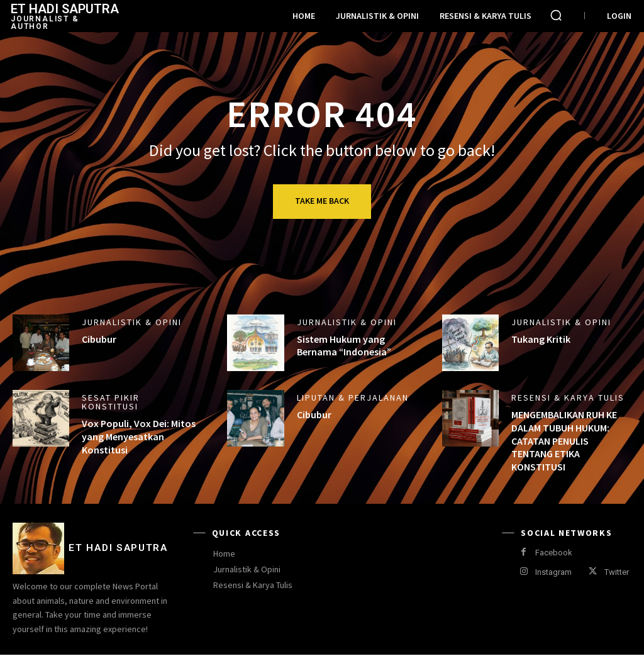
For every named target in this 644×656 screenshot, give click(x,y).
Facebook (554, 553)
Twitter (617, 572)
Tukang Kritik (541, 339)
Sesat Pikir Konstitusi (111, 402)
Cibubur (99, 339)
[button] (556, 15)
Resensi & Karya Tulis (568, 397)
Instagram (553, 572)
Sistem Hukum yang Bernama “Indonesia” (344, 346)
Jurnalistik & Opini (132, 322)
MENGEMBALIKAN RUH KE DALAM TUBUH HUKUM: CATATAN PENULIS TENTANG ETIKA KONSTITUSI (564, 441)
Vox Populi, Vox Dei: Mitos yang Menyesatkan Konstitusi (139, 436)
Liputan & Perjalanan (353, 397)
